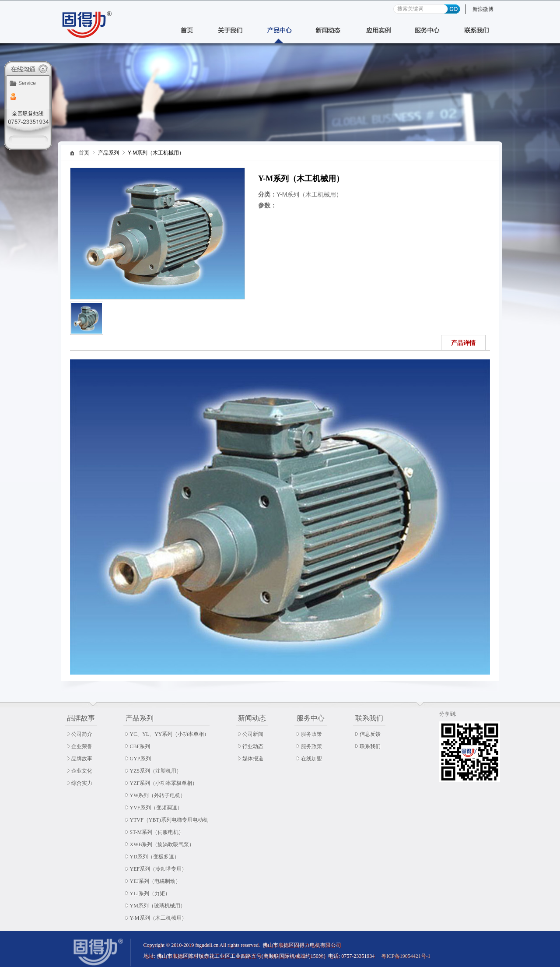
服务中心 (311, 718)
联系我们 (369, 718)
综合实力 (82, 783)
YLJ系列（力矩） (150, 893)
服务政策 (311, 734)
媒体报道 (253, 759)
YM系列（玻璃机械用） (158, 906)
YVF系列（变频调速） (156, 808)
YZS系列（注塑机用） (156, 771)
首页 (84, 153)
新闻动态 (252, 718)
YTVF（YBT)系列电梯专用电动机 (169, 820)
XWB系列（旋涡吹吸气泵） (162, 844)
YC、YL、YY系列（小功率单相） (170, 734)
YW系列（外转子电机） (158, 795)
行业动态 (253, 746)
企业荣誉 (82, 746)
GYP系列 (140, 759)
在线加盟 (311, 759)
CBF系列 (140, 746)
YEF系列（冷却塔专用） (159, 869)
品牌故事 (81, 718)
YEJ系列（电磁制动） (156, 881)
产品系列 (140, 718)
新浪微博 (483, 9)
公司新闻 (253, 734)
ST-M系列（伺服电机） (157, 832)
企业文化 (82, 771)
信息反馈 (370, 734)
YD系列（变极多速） (155, 857)
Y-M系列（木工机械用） (158, 918)
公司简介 (82, 734)
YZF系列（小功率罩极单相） (164, 783)
